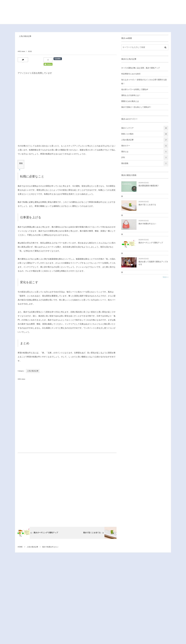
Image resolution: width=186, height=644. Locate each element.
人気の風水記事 (25, 36)
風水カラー (145, 146)
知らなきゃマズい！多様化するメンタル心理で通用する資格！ (144, 82)
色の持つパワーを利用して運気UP (135, 90)
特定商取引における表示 (131, 74)
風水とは (145, 152)
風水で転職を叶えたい (147, 224)
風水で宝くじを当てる (147, 205)
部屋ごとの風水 (145, 134)
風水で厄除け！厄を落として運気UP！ (136, 107)
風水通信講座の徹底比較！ (149, 186)
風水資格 (145, 163)
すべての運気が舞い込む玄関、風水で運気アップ (141, 68)
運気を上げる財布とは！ (131, 95)
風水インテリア (145, 128)
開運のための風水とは (130, 101)
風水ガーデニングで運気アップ (151, 243)
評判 (145, 158)
